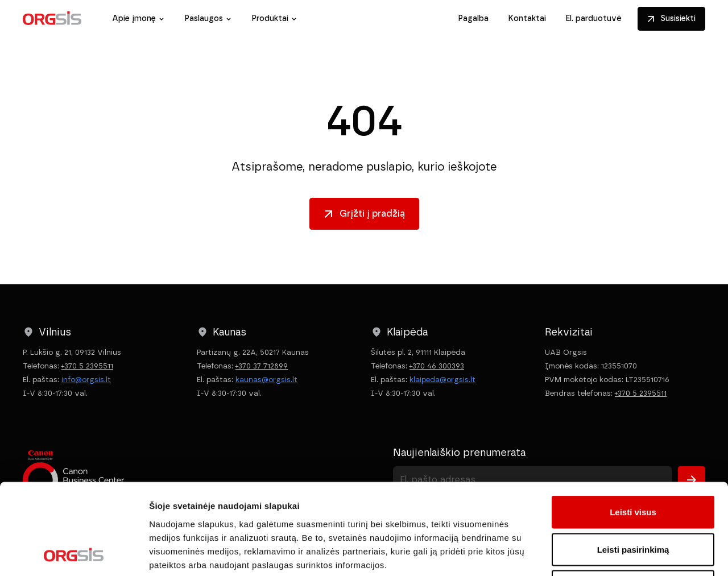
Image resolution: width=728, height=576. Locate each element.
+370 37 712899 (262, 366)
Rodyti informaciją (583, 554)
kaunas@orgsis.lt (266, 380)
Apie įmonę (134, 18)
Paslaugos (204, 18)
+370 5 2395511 (87, 366)
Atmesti (633, 501)
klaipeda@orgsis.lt (442, 380)
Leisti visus (633, 427)
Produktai (270, 18)
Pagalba (473, 18)
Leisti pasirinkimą (633, 464)
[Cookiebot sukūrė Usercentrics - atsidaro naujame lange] (74, 554)
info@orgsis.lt (86, 380)
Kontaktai (527, 18)
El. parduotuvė (593, 18)
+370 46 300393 (437, 366)
